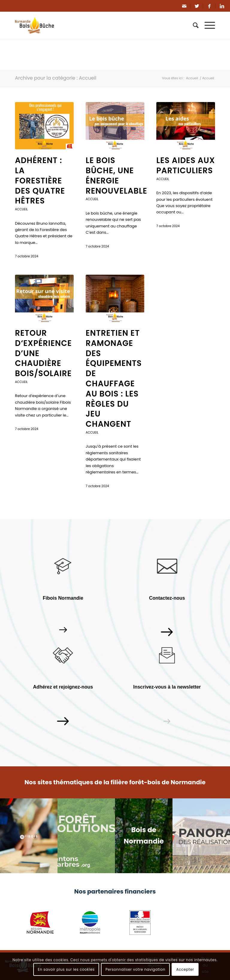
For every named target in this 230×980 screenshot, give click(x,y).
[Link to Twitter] (197, 6)
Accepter (185, 969)
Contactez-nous (167, 598)
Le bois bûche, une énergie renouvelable (116, 176)
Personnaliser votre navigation (135, 969)
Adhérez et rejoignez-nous (63, 687)
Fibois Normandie (63, 598)
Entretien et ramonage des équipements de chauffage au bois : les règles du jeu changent (114, 379)
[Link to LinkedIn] (222, 6)
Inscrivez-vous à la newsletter (167, 687)
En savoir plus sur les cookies (66, 969)
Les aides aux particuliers (186, 165)
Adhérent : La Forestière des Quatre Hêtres (40, 181)
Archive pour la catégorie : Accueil (56, 78)
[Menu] (207, 25)
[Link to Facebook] (209, 6)
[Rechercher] (193, 25)
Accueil (21, 209)
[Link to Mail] (184, 6)
